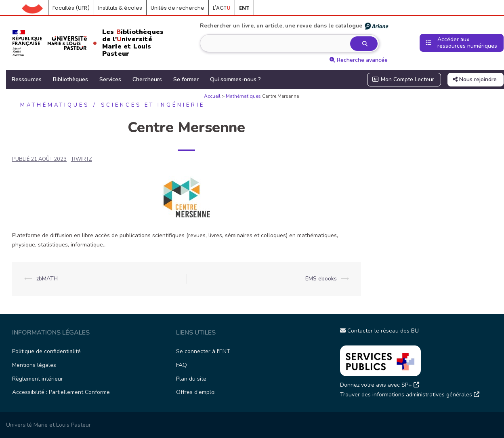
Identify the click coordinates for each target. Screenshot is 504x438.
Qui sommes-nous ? (235, 79)
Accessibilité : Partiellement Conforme (61, 392)
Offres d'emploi (196, 392)
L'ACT (222, 8)
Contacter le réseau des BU (379, 331)
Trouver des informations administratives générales (410, 395)
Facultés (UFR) (71, 8)
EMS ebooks (321, 279)
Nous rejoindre (475, 79)
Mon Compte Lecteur (403, 79)
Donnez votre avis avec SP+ (380, 385)
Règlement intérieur (38, 379)
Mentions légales (34, 365)
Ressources (27, 79)
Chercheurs (147, 79)
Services (110, 79)
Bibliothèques (70, 79)
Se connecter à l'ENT (203, 351)
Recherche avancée (359, 60)
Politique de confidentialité (46, 351)
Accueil (35, 8)
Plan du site (191, 379)
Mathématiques (243, 96)
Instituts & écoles (120, 8)
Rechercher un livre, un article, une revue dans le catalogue (295, 26)
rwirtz (82, 159)
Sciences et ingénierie (153, 105)
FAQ (182, 365)
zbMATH (47, 279)
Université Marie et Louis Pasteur (48, 425)
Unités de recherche (177, 8)
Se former (186, 79)
